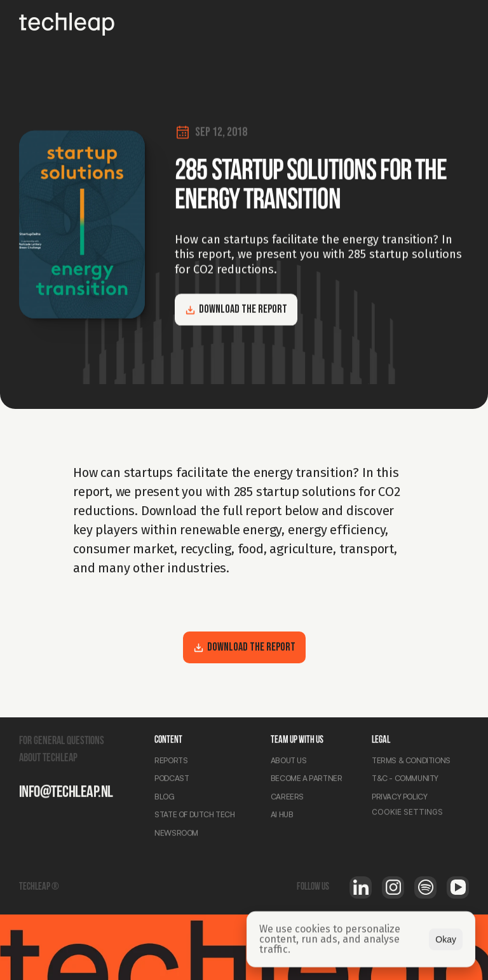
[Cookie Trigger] (407, 814)
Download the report (236, 309)
